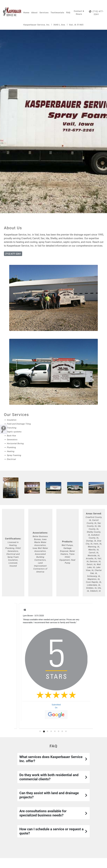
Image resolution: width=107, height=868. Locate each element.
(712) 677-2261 (96, 13)
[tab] (40, 731)
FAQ (68, 13)
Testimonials (57, 13)
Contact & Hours (79, 13)
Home (26, 13)
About (34, 13)
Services (44, 13)
